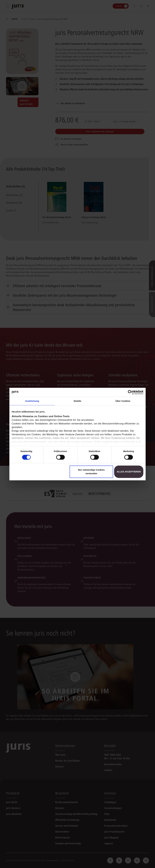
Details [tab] (77, 401)
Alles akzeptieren (129, 472)
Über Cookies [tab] (123, 401)
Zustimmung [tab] (32, 401)
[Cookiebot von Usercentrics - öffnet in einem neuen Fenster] (130, 392)
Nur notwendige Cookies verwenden (91, 472)
